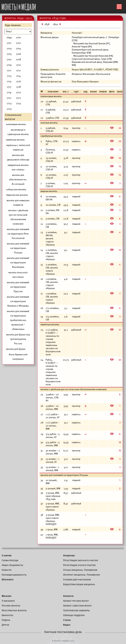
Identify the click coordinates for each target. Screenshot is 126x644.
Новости (7, 570)
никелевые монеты (16, 124)
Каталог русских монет (76, 601)
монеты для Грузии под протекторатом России (18, 339)
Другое (5, 625)
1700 (18, 37)
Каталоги (68, 596)
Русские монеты (11, 606)
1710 (18, 65)
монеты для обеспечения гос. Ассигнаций (18, 180)
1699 (9, 37)
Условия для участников (77, 579)
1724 (18, 103)
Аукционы (69, 555)
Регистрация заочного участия (81, 560)
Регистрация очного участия (79, 565)
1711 (9, 70)
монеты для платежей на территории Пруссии (18, 287)
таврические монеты (17, 195)
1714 (18, 76)
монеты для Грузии (16, 349)
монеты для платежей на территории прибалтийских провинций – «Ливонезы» (18, 320)
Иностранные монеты (14, 610)
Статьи (67, 620)
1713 (9, 76)
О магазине (8, 601)
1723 (9, 103)
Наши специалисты (12, 565)
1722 (18, 98)
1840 (55, 24)
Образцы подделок (74, 615)
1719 (9, 92)
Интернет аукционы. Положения (82, 575)
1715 (9, 81)
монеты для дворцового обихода (18, 157)
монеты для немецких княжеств (18, 203)
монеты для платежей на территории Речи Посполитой (18, 234)
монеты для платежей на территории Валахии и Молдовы (18, 301)
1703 (9, 48)
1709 (9, 65)
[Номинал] (18, 32)
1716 (18, 81)
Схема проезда (10, 560)
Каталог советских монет (77, 606)
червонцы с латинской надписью (18, 147)
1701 (9, 43)
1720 (18, 92)
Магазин (7, 596)
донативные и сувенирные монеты (18, 132)
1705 (9, 54)
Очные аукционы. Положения (80, 570)
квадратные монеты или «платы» (18, 167)
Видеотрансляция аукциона (79, 584)
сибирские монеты (16, 189)
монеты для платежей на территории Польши (18, 248)
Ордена (6, 620)
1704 (18, 48)
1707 (9, 59)
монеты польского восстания (18, 275)
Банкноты (7, 615)
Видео (67, 625)
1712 (18, 70)
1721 (9, 98)
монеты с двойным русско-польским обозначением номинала (18, 217)
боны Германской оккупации (18, 357)
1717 (9, 87)
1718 (18, 87)
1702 (18, 43)
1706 (18, 54)
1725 (9, 109)
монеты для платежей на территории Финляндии (18, 263)
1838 (47, 24)
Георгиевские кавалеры (76, 610)
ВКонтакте (8, 579)
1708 (18, 59)
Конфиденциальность (14, 575)
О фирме (7, 555)
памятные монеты (15, 140)
